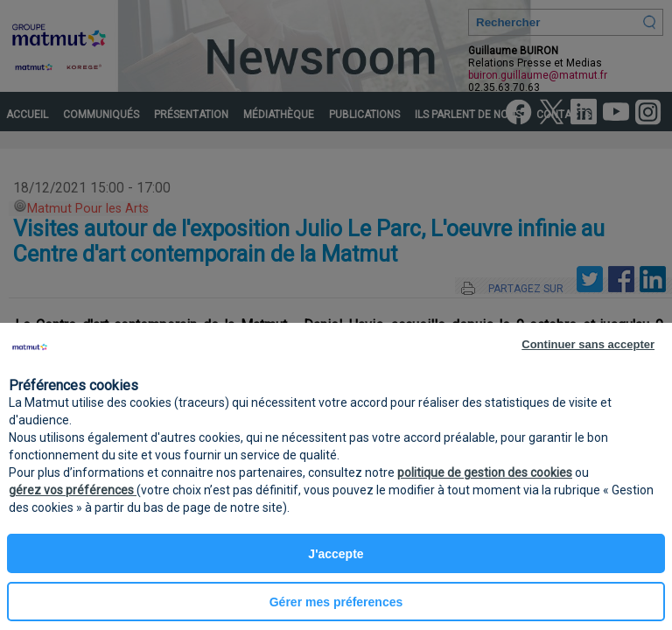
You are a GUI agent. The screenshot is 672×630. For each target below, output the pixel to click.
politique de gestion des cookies (485, 472)
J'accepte (336, 554)
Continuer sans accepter (588, 344)
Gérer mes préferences (336, 602)
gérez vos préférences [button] (73, 490)
